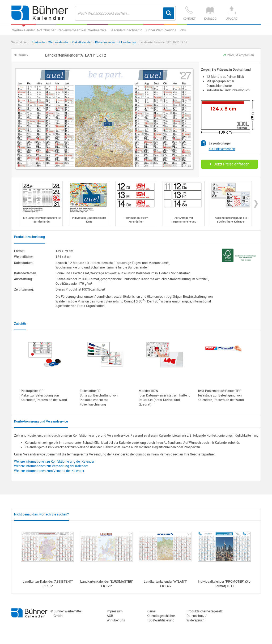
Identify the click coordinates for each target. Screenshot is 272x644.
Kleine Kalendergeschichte (161, 613)
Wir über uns (116, 620)
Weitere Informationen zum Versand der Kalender (49, 471)
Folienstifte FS (90, 391)
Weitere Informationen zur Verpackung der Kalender (51, 466)
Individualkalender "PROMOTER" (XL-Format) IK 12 (225, 584)
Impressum (115, 611)
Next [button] (256, 204)
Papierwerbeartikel (72, 30)
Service (171, 30)
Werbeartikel (98, 30)
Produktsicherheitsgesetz (205, 611)
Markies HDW (148, 391)
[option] (42, 204)
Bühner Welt (154, 30)
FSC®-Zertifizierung (161, 620)
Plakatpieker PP (32, 391)
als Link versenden (222, 149)
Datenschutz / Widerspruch (197, 618)
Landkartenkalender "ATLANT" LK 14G (165, 584)
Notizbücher (46, 30)
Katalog (210, 13)
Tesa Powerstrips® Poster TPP (220, 391)
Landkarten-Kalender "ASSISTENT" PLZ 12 (48, 584)
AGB (110, 616)
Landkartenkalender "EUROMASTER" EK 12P (107, 584)
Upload (232, 13)
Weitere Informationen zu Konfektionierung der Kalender (54, 461)
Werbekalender (24, 30)
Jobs (182, 30)
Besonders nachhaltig (126, 30)
